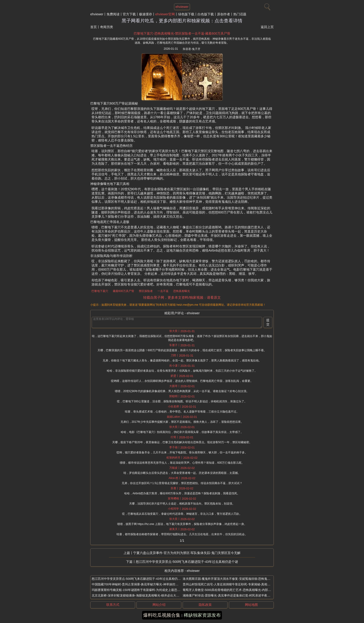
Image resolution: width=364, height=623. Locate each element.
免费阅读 (113, 14)
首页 (94, 27)
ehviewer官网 (165, 14)
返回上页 (267, 27)
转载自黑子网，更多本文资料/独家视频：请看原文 (182, 297)
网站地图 (251, 605)
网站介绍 (159, 605)
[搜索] (267, 6)
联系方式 (113, 605)
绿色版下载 (186, 14)
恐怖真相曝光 (182, 291)
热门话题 (240, 14)
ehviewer (97, 14)
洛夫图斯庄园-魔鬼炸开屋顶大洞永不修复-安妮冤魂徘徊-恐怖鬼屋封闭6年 (232, 579)
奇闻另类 (107, 27)
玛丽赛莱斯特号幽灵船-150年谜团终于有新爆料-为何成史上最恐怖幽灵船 (140, 590)
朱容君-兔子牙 (192, 49)
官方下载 (129, 14)
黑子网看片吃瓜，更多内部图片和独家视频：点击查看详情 (182, 21)
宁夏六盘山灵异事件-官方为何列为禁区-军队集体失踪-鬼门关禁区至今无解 (187, 553)
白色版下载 (206, 14)
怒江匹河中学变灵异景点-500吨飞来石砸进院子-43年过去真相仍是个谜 (187, 562)
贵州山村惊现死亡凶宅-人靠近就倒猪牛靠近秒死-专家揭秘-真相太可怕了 (231, 584)
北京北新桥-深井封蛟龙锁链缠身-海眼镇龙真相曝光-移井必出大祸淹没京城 (141, 595)
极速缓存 (146, 14)
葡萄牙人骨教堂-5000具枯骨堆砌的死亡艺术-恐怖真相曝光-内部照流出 (230, 590)
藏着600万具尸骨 (123, 291)
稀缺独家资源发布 (202, 615)
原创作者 (224, 14)
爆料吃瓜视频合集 (162, 615)
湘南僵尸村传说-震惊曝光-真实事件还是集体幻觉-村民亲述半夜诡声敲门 (231, 595)
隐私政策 (205, 605)
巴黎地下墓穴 (100, 291)
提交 (268, 322)
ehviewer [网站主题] (182, 7)
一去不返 (163, 291)
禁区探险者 (146, 291)
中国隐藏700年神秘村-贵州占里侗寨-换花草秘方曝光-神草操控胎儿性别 (140, 584)
